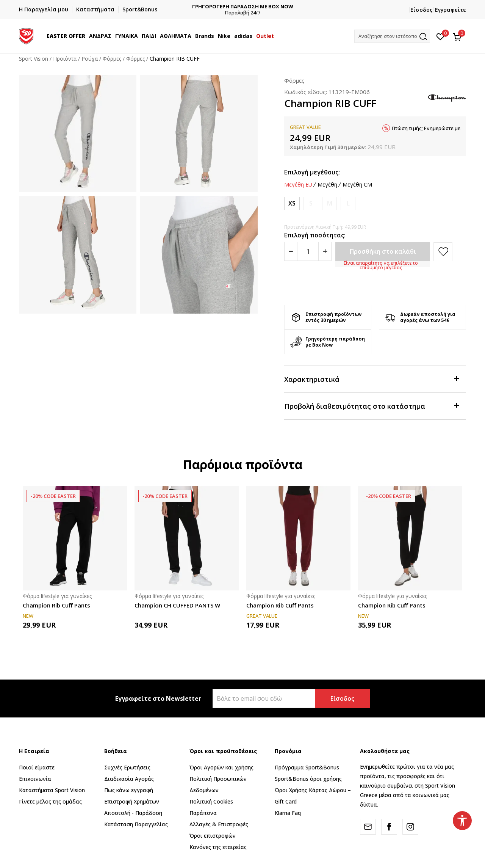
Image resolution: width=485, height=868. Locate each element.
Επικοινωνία (35, 779)
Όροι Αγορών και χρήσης (221, 767)
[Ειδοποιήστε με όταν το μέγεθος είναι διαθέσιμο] (311, 203)
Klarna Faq (288, 813)
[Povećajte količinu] (325, 251)
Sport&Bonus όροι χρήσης (308, 779)
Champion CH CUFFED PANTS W (177, 605)
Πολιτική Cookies (211, 801)
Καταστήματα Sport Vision (52, 790)
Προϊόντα (65, 59)
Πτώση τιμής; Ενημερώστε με (426, 128)
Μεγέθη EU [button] (298, 185)
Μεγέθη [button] (327, 185)
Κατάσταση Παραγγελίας (136, 824)
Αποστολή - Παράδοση (133, 813)
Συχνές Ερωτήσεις (127, 767)
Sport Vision (34, 59)
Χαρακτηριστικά (371, 379)
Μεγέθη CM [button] (357, 185)
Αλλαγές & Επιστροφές (219, 824)
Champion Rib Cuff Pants (56, 605)
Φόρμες (112, 59)
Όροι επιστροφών (213, 836)
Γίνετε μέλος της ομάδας (50, 801)
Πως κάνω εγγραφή (129, 790)
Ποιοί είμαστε (37, 767)
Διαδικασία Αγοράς (129, 779)
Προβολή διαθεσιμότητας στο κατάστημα (371, 406)
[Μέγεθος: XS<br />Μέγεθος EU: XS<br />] (292, 203)
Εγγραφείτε (451, 10)
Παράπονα (203, 813)
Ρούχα (90, 59)
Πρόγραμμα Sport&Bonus (307, 767)
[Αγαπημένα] (440, 36)
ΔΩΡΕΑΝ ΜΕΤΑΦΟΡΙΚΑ (193, 7)
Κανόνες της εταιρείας (218, 847)
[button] (392, 36)
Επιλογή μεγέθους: (312, 172)
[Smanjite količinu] (291, 251)
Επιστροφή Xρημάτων (132, 801)
